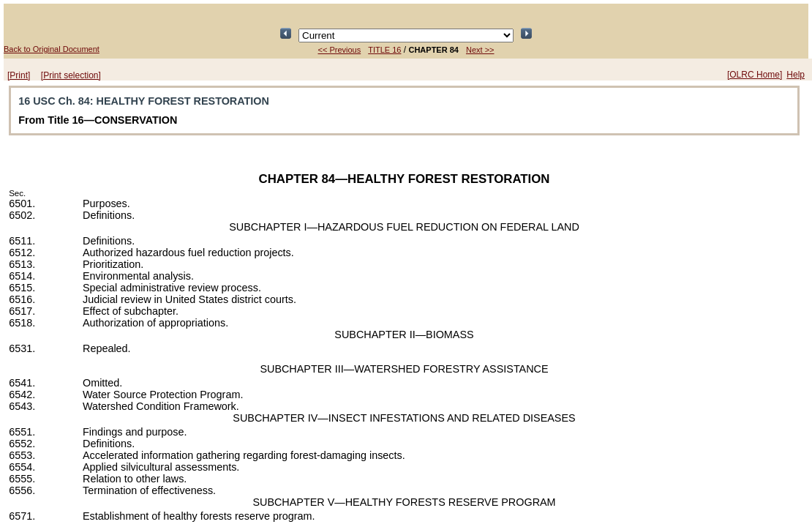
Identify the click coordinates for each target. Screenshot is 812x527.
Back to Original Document (52, 49)
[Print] (19, 75)
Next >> (480, 50)
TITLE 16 (384, 50)
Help (796, 75)
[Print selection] (71, 75)
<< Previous (340, 50)
